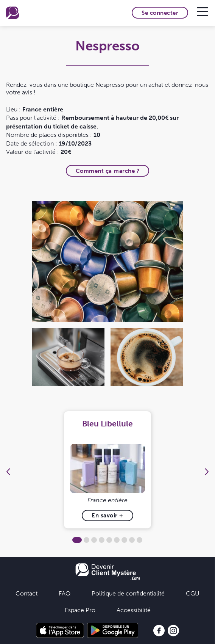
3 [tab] (94, 540)
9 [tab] (139, 540)
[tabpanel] (107, 470)
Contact (26, 593)
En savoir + (107, 515)
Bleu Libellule (107, 424)
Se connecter (160, 13)
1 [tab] (77, 540)
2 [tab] (86, 540)
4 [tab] (102, 540)
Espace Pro (80, 610)
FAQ (65, 593)
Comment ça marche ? (108, 171)
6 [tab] (117, 540)
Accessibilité (134, 610)
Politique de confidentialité (128, 593)
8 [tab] (132, 540)
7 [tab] (124, 540)
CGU (193, 593)
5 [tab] (109, 540)
